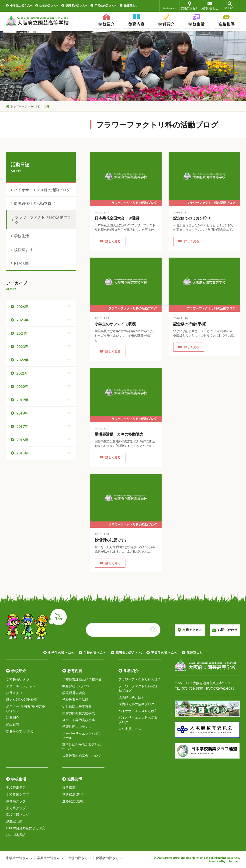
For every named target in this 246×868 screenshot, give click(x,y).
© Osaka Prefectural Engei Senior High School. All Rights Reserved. (197, 858)
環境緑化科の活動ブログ (35, 203)
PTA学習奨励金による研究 (26, 828)
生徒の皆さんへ (47, 5)
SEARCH (230, 6)
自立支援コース (130, 729)
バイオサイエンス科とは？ (138, 711)
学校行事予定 (16, 788)
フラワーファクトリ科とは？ (139, 679)
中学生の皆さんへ (19, 5)
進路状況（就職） (74, 801)
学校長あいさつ (17, 679)
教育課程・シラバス (76, 686)
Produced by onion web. (224, 861)
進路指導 (69, 788)
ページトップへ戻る (36, 624)
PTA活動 (21, 263)
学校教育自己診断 (75, 700)
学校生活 (21, 236)
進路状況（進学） (74, 794)
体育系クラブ (16, 801)
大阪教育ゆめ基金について (82, 756)
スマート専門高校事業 (79, 720)
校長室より (23, 250)
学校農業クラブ (17, 794)
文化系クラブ (16, 808)
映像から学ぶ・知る (20, 731)
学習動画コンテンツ (77, 727)
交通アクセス (190, 6)
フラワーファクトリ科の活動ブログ (43, 220)
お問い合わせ (210, 6)
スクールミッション (21, 686)
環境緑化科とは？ (131, 697)
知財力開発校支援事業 (79, 713)
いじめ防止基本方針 (77, 706)
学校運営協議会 (74, 693)
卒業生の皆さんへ (104, 5)
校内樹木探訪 (16, 835)
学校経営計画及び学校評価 (82, 679)
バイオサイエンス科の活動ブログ (42, 190)
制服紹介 (13, 717)
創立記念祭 (14, 821)
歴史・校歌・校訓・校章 (22, 700)
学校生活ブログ (17, 815)
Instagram (170, 6)
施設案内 (13, 724)
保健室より (129, 5)
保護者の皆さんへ (75, 5)
